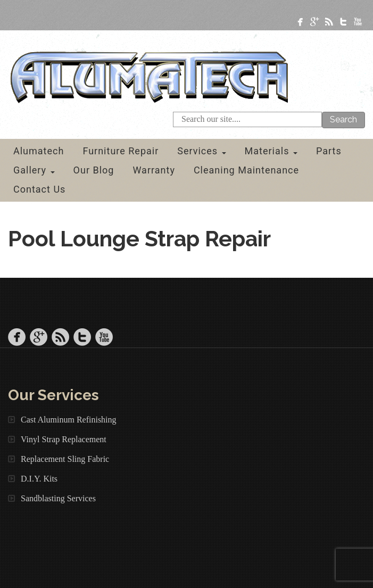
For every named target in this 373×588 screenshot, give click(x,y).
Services (201, 151)
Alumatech (39, 151)
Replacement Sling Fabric (65, 459)
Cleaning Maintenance (246, 170)
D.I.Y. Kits (39, 479)
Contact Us (39, 189)
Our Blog (94, 170)
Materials (271, 151)
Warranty (154, 170)
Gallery (34, 170)
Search (343, 119)
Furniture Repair (121, 151)
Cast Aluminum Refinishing (69, 420)
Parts (329, 151)
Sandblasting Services (58, 498)
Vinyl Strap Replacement (64, 439)
